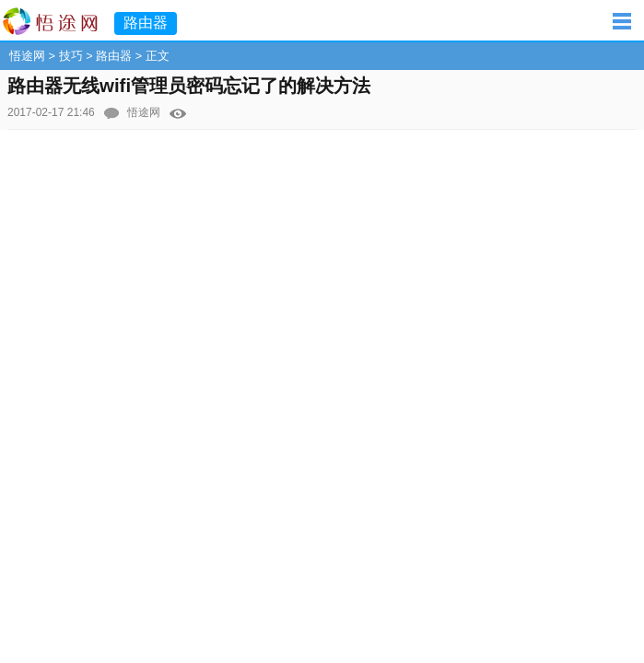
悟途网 (27, 56)
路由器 (114, 56)
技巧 (71, 56)
